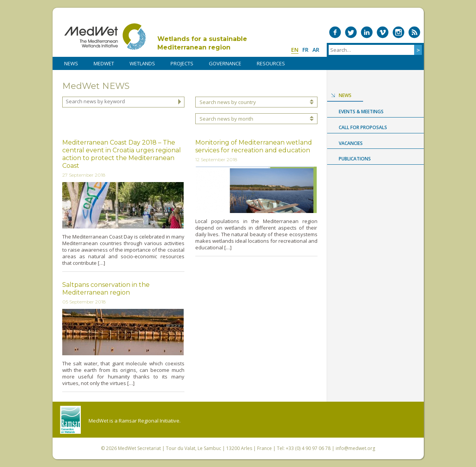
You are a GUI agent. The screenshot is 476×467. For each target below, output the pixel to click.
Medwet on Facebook (335, 32)
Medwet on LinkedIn (367, 32)
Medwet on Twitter (351, 32)
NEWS (71, 63)
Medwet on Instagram (398, 32)
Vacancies (351, 143)
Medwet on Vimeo (383, 32)
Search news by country (228, 102)
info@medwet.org (355, 448)
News (345, 95)
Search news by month (226, 119)
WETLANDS (142, 63)
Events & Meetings (361, 112)
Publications (355, 159)
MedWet (105, 37)
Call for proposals (363, 127)
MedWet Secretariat (139, 448)
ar (316, 50)
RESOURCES (271, 63)
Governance (225, 63)
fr (305, 50)
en (295, 50)
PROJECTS (182, 63)
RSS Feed (414, 32)
